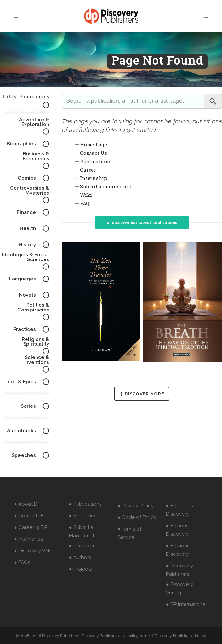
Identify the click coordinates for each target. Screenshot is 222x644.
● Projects (80, 569)
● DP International (186, 604)
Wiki (86, 195)
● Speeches (83, 516)
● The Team (82, 546)
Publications (96, 161)
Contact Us (94, 153)
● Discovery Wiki (33, 551)
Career (88, 170)
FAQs (86, 203)
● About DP (27, 504)
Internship (94, 178)
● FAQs (22, 562)
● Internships (29, 539)
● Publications (85, 504)
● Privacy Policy (136, 506)
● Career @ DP (31, 527)
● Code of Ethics (137, 517)
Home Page (94, 144)
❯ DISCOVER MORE (142, 394)
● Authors (80, 557)
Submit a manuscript (106, 186)
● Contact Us (29, 516)
